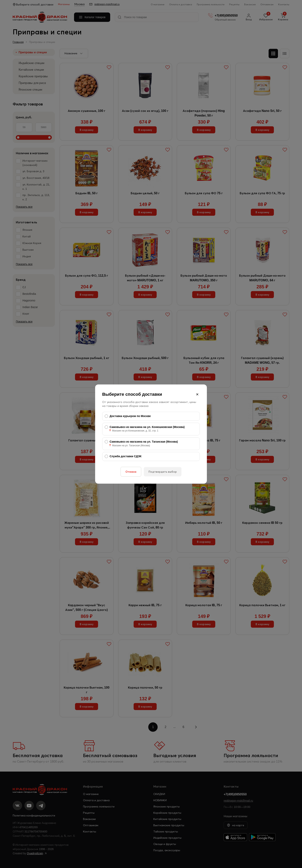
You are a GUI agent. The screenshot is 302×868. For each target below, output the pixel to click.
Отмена (131, 472)
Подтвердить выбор (163, 472)
